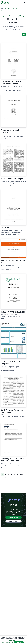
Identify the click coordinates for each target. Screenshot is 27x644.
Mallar (10, 9)
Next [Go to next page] (22, 474)
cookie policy (12, 640)
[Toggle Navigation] (25, 2)
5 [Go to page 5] (14, 474)
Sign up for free (14, 518)
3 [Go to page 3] (8, 474)
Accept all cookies (19, 642)
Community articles (6, 11)
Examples (16, 9)
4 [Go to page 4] (11, 474)
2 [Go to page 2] (5, 474)
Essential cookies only (8, 642)
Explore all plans (14, 521)
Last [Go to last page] (4, 478)
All (6, 9)
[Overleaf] (5, 2)
